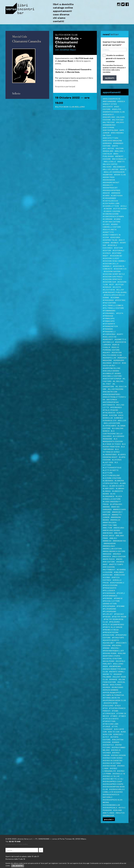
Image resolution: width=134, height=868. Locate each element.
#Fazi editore (109, 303)
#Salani (122, 653)
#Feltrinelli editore (113, 308)
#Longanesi (108, 496)
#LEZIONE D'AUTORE (112, 478)
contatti (59, 21)
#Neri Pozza (109, 559)
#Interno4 (112, 399)
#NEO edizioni (119, 556)
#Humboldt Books (112, 373)
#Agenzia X (108, 114)
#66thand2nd (109, 101)
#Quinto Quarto (111, 640)
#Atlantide (108, 148)
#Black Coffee (110, 164)
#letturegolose (111, 475)
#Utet (106, 737)
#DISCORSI (115, 237)
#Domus (115, 242)
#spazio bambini (110, 690)
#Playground (109, 609)
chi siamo (59, 18)
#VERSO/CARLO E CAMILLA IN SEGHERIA (114, 790)
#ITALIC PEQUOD (110, 410)
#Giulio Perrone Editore (111, 348)
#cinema (108, 208)
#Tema (115, 711)
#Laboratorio (110, 454)
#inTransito (109, 405)
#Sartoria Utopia (111, 656)
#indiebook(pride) (111, 394)
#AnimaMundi (109, 125)
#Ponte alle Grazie (113, 627)
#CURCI (106, 224)
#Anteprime (109, 127)
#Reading (117, 645)
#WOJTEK (120, 813)
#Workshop (108, 815)
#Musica (107, 556)
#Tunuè (107, 726)
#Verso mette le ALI (113, 779)
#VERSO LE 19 (119, 773)
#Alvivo (120, 122)
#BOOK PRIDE (109, 177)
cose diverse (61, 14)
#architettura (110, 138)
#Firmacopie (109, 318)
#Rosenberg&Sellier (113, 651)
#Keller (122, 420)
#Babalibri (108, 151)
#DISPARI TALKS (110, 240)
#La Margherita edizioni (113, 440)
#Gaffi (120, 334)
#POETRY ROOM (119, 617)
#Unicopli (118, 734)
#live (113, 494)
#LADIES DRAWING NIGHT (114, 456)
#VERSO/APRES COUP (112, 781)
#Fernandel (109, 313)
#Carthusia (117, 195)
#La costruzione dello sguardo (113, 433)
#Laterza (117, 460)
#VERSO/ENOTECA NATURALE (111, 796)
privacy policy (22, 844)
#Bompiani (108, 174)
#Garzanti (108, 339)
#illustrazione (116, 389)
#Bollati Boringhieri (114, 172)
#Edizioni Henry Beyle (114, 274)
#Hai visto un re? (114, 364)
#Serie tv (107, 674)
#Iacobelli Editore (112, 376)
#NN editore (109, 562)
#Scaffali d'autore (112, 658)
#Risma (106, 648)
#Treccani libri (111, 724)
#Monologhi (109, 546)
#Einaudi (107, 287)
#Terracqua (109, 713)
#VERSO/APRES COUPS (113, 784)
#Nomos (120, 562)
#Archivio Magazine (112, 140)
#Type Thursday (110, 728)
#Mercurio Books (111, 530)
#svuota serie (111, 703)
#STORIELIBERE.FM (111, 698)
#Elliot (120, 290)
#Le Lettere (110, 463)
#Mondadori (110, 543)
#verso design (118, 755)
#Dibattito (108, 232)
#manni (106, 507)
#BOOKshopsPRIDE (112, 190)
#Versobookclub (111, 805)
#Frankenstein (110, 326)
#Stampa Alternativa (113, 695)
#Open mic (108, 575)
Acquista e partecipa (65, 86)
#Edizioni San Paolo (113, 276)
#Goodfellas (109, 358)
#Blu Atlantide (111, 169)
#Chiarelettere (111, 206)
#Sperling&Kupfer (112, 692)
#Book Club (120, 174)
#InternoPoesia (111, 402)
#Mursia (117, 554)
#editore (118, 248)
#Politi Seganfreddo (113, 624)
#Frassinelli (109, 331)
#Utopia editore (111, 738)
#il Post (107, 384)
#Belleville (110, 161)
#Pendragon (109, 593)
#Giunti (106, 352)
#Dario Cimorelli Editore (112, 225)
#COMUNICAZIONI (111, 214)
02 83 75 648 (15, 841)
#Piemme (121, 606)
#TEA (105, 708)
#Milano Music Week (112, 534)
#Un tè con (114, 732)
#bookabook (109, 180)
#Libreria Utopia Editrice (113, 482)
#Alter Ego (118, 120)
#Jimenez (119, 418)
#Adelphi (117, 109)
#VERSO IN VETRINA (112, 763)
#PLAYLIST (108, 614)
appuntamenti (62, 11)
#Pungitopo (118, 637)
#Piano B (118, 598)
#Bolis (123, 169)
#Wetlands (108, 813)
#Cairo (106, 195)
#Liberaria (108, 480)
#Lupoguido (116, 504)
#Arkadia (107, 143)
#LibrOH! (120, 488)
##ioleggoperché (112, 99)
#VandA (116, 742)
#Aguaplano (109, 117)
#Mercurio (119, 528)
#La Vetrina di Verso (111, 450)
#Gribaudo (119, 360)
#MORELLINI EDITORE (112, 548)
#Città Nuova (120, 208)
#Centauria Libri (111, 203)
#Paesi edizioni (110, 585)
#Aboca (121, 101)
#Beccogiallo (119, 159)
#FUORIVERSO (109, 334)
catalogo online (63, 8)
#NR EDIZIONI (109, 567)
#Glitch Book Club (65, 107)
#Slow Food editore (114, 681)
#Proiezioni (108, 635)
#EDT (112, 284)
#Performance (110, 596)
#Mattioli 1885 (110, 525)
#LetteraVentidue (112, 467)
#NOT (105, 564)
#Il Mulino (118, 381)
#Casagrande (109, 198)
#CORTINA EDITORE (112, 222)
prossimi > (109, 819)
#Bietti (121, 161)
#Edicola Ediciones (110, 246)
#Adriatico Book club (114, 112)
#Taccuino (108, 705)
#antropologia (110, 130)
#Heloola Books (111, 371)
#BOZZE (106, 193)
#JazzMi (113, 415)
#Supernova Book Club (114, 700)
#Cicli (124, 206)
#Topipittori (109, 721)
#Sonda (106, 687)
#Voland (118, 810)
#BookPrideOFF (110, 188)
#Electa (117, 287)
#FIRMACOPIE (109, 321)
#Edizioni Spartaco (112, 279)
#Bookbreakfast (111, 182)
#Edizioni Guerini (112, 271)
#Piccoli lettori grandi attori (111, 602)
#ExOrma (115, 297)
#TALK (118, 705)
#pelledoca (109, 590)
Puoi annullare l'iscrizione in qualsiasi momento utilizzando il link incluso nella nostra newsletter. (114, 69)
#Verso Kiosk (109, 766)
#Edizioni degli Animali (114, 261)
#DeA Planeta (110, 229)
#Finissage (108, 316)
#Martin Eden (110, 522)
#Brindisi (116, 193)
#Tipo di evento (111, 719)
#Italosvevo (109, 412)
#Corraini (108, 219)
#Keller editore (112, 423)
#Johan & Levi (110, 420)
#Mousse (107, 554)
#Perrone (108, 598)
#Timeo (122, 716)
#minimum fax (119, 541)
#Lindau (107, 491)
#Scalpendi (108, 661)
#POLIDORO (114, 622)
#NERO (119, 559)
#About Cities (110, 104)
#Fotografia (109, 324)
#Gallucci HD (110, 337)
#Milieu (113, 538)
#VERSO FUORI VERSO (113, 758)
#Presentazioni (111, 632)
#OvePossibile (117, 583)
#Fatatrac (120, 300)
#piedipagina (109, 606)
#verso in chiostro (112, 760)
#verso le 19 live (111, 776)
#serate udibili (117, 671)
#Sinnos (113, 679)
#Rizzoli (115, 648)
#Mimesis (107, 541)
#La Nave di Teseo (112, 444)
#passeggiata (109, 588)
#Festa (120, 313)
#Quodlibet (109, 643)
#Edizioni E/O (120, 269)
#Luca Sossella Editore (112, 497)
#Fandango (108, 300)
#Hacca (117, 363)
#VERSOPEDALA (110, 807)
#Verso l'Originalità (110, 770)
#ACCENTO (108, 106)
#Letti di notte (111, 470)
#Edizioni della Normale (111, 265)
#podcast (119, 614)
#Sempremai (115, 666)
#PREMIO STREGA (111, 630)
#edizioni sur (109, 282)
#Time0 (114, 716)
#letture (108, 473)
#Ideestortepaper (112, 378)
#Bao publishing (110, 155)
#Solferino (115, 685)
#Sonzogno (117, 687)
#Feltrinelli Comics (113, 305)
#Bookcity (108, 185)
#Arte (115, 146)
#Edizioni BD (116, 256)
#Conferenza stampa (113, 216)
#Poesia (107, 617)
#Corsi (117, 219)
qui (88, 864)
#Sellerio (80, 107)
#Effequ (120, 284)
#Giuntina (117, 352)
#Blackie (107, 167)
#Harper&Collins (111, 368)
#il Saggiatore (109, 385)
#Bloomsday (119, 167)
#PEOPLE (121, 593)
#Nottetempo (116, 564)
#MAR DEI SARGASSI (111, 508)
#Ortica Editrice (111, 579)
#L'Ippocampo (109, 426)
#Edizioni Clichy (111, 258)
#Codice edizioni (112, 211)
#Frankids (108, 329)
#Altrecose (109, 122)
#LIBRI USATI (109, 488)
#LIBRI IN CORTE (117, 486)
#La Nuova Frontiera (114, 445)
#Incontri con (110, 392)
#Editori (107, 250)
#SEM (105, 666)
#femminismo (109, 310)
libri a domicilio (63, 4)
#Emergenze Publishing (115, 292)
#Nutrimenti (109, 569)
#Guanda (107, 363)
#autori (120, 148)
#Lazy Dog (108, 462)
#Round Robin (110, 653)
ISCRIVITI (110, 78)
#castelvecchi (110, 201)
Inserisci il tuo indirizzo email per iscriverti (114, 43)
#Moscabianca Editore (114, 551)
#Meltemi (107, 528)
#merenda (108, 533)
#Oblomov (119, 572)
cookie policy (11, 844)
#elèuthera (109, 290)
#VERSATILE (108, 745)
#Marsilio (115, 520)
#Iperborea (116, 407)
